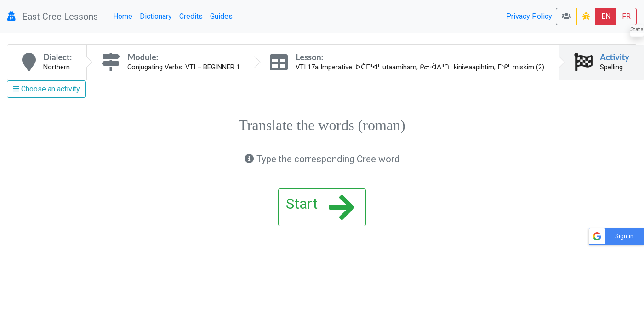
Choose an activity (46, 89)
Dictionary (156, 16)
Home (123, 16)
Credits (191, 16)
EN (606, 16)
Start (320, 207)
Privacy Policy (529, 16)
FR (626, 16)
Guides (221, 16)
